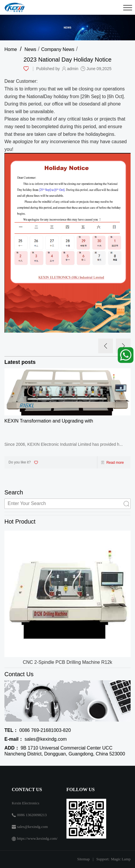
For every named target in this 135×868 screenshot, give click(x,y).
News (30, 49)
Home (11, 49)
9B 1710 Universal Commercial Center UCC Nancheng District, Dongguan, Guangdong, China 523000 (65, 751)
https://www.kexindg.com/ (37, 838)
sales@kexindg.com (36, 739)
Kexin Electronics (26, 803)
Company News (58, 49)
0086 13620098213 (32, 815)
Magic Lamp (121, 859)
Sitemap (83, 859)
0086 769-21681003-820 (38, 730)
